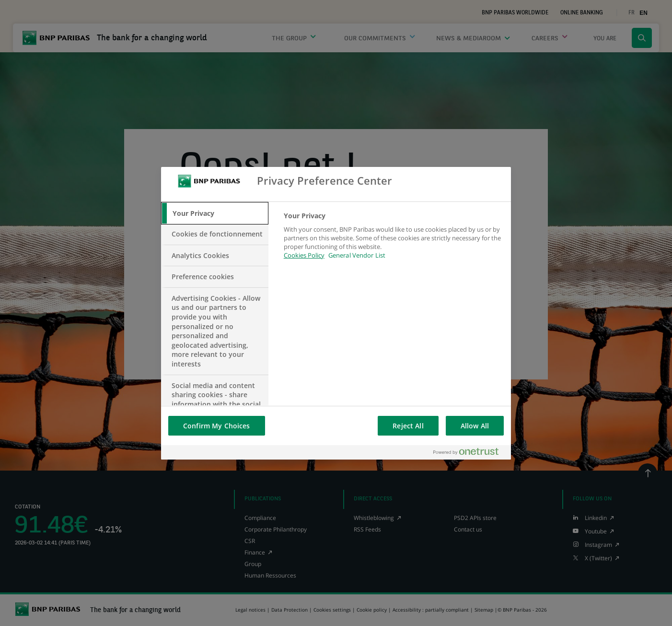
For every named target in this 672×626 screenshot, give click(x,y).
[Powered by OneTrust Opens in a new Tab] (470, 452)
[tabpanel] (393, 241)
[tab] (215, 213)
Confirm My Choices (217, 426)
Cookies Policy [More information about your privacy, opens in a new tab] (304, 255)
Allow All (475, 426)
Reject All (408, 426)
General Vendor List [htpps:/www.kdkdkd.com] (357, 255)
